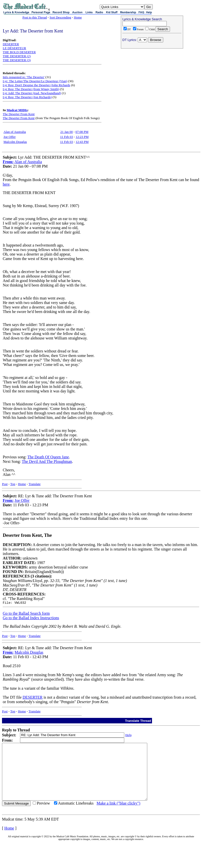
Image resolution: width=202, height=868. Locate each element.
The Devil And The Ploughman (47, 461)
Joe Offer (10, 137)
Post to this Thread (35, 17)
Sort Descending (60, 17)
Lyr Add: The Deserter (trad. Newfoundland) (32, 93)
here (6, 184)
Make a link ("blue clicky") (118, 815)
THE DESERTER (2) (17, 56)
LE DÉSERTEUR (14, 48)
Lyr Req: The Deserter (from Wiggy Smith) (31, 89)
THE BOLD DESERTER (19, 52)
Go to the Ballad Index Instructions (31, 619)
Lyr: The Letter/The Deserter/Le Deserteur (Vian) (35, 81)
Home (78, 17)
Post (5, 484)
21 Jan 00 (66, 132)
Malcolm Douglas (15, 142)
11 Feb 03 (66, 137)
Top (13, 484)
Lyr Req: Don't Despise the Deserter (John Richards (36, 85)
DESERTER (11, 44)
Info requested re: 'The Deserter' (24, 77)
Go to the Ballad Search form (26, 614)
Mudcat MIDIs (17, 110)
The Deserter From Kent (19, 114)
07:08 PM (82, 132)
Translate (34, 484)
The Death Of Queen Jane (48, 457)
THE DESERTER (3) (17, 60)
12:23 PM (82, 137)
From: (8, 162)
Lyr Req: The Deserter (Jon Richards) (27, 97)
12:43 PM (82, 142)
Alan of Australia (15, 132)
